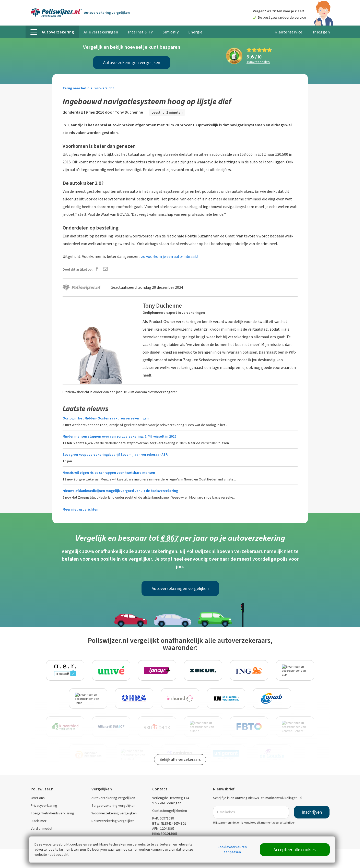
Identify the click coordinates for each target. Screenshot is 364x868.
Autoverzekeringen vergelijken (132, 63)
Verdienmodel (41, 829)
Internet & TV (140, 32)
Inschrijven (312, 812)
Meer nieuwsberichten (80, 509)
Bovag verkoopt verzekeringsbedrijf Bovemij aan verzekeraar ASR (115, 455)
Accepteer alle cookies (295, 850)
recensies (258, 62)
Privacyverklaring (44, 806)
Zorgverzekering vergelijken (113, 806)
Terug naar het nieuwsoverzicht (88, 88)
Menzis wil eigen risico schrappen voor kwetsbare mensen (109, 473)
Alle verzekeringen (101, 32)
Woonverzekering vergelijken (114, 813)
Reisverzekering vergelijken (113, 821)
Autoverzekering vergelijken (113, 798)
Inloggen (321, 32)
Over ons (38, 798)
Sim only (171, 32)
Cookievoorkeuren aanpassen (232, 849)
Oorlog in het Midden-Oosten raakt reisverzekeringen (106, 418)
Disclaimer (39, 821)
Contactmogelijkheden (170, 811)
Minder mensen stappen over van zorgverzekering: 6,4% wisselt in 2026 (119, 436)
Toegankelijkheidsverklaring (52, 813)
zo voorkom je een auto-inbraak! (169, 256)
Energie (195, 32)
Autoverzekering (107, 13)
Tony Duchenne (129, 112)
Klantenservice (289, 32)
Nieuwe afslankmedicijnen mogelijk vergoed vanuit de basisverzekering (120, 491)
